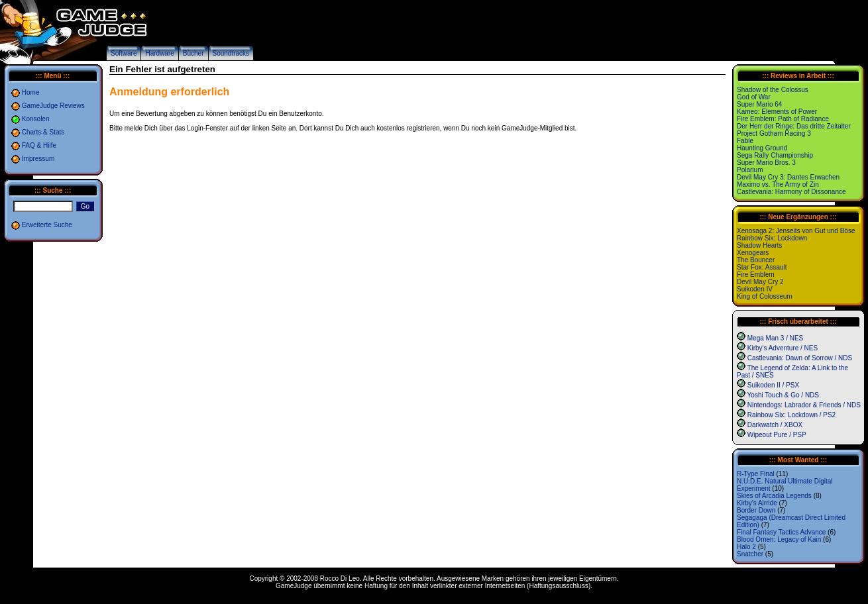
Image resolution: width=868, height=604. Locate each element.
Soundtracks (231, 53)
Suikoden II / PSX (773, 385)
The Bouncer (756, 260)
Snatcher (750, 554)
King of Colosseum (765, 296)
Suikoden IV (755, 289)
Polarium (750, 170)
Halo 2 (746, 547)
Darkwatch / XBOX (775, 425)
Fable (745, 141)
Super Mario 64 (759, 104)
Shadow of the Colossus (773, 90)
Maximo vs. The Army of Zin (778, 184)
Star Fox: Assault (762, 267)
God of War (754, 97)
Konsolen (36, 119)
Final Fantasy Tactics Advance (781, 532)
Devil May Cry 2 (760, 282)
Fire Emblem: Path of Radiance (783, 119)
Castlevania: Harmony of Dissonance (791, 192)
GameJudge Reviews (53, 106)
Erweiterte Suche (47, 225)
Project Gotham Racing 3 (774, 133)
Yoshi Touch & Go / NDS (783, 395)
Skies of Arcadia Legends (774, 496)
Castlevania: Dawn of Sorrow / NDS (800, 358)
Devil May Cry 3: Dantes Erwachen (788, 177)
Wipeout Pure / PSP (777, 435)
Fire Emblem (756, 275)
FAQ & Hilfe (39, 145)
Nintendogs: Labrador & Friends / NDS (804, 405)
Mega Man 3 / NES (775, 338)
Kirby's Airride (757, 503)
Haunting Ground (762, 148)
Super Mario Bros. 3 (766, 163)
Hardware (159, 53)
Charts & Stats (43, 132)
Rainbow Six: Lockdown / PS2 (791, 415)
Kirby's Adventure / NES (783, 348)
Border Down (756, 510)
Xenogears (753, 253)
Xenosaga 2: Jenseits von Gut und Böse (796, 231)
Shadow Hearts (759, 245)
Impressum (38, 159)
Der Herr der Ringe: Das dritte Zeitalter (794, 126)
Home (31, 92)
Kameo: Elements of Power (777, 112)
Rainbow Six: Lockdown (772, 238)
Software (124, 53)
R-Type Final (756, 474)
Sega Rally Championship (775, 155)
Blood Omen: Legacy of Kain (779, 539)
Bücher (193, 53)
